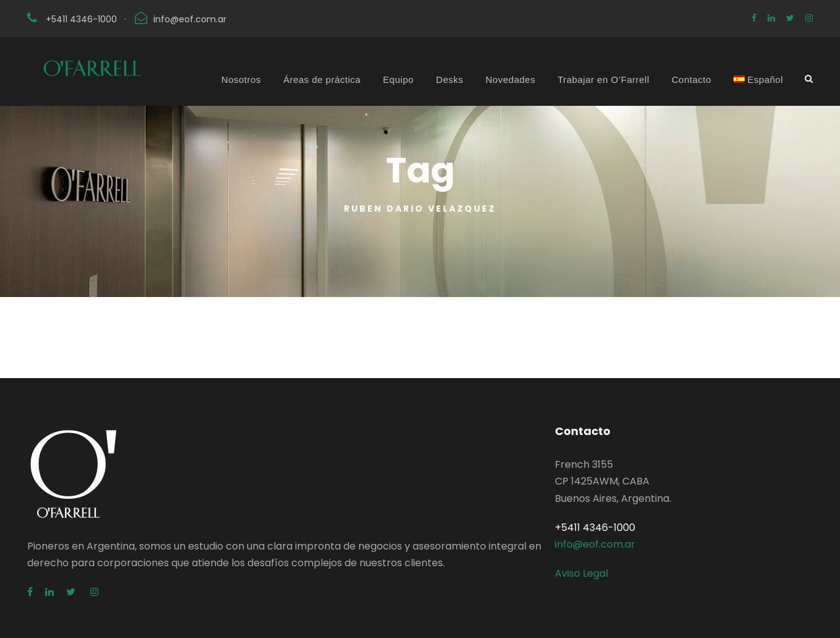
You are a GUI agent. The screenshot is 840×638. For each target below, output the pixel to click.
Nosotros (241, 80)
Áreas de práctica (322, 80)
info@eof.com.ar (190, 19)
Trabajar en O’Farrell (603, 80)
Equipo (398, 80)
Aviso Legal (581, 573)
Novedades (510, 80)
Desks (450, 80)
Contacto (692, 80)
